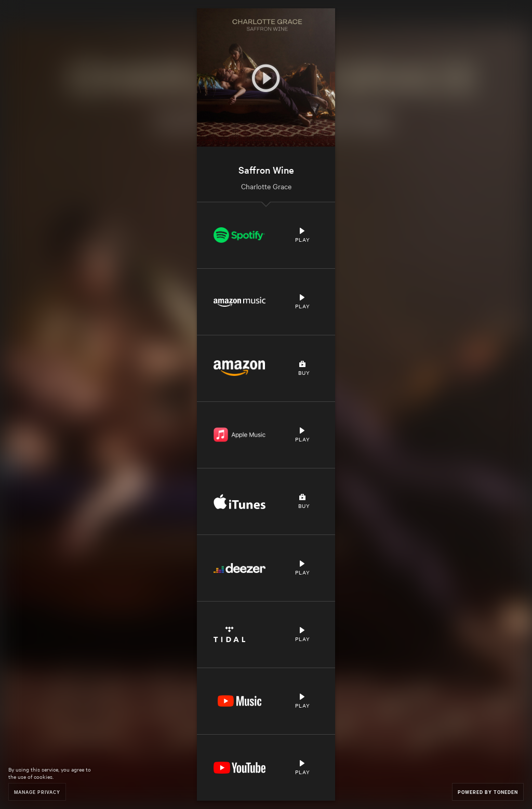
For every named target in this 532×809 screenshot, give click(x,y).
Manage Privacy (37, 792)
